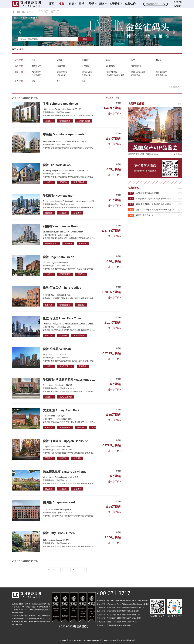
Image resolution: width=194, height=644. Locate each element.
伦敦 (35, 60)
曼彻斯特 (85, 60)
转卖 (83, 81)
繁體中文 (178, 2)
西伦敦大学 (86, 75)
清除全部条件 (174, 87)
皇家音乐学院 (87, 72)
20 (79, 570)
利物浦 (159, 60)
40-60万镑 (61, 66)
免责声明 (124, 640)
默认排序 (110, 98)
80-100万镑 (111, 66)
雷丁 (133, 60)
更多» (180, 104)
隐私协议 (132, 640)
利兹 (108, 60)
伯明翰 (59, 60)
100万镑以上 (136, 66)
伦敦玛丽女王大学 (138, 72)
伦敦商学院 (36, 75)
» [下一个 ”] (84, 570)
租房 (71, 4)
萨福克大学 (136, 75)
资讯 (92, 4)
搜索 (85, 39)
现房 (34, 81)
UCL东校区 (61, 75)
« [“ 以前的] (49, 570)
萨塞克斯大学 (161, 75)
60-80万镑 (86, 66)
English (178, 6)
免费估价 (130, 4)
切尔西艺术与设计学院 (115, 75)
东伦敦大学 (36, 72)
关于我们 (115, 4)
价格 (118, 98)
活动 (82, 4)
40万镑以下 (36, 66)
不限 (21, 60)
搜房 (61, 4)
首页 (51, 4)
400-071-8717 (48, 12)
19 (73, 570)
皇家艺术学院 (62, 72)
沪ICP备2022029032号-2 (110, 640)
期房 (58, 81)
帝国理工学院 (112, 72)
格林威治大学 (161, 72)
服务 (102, 4)
